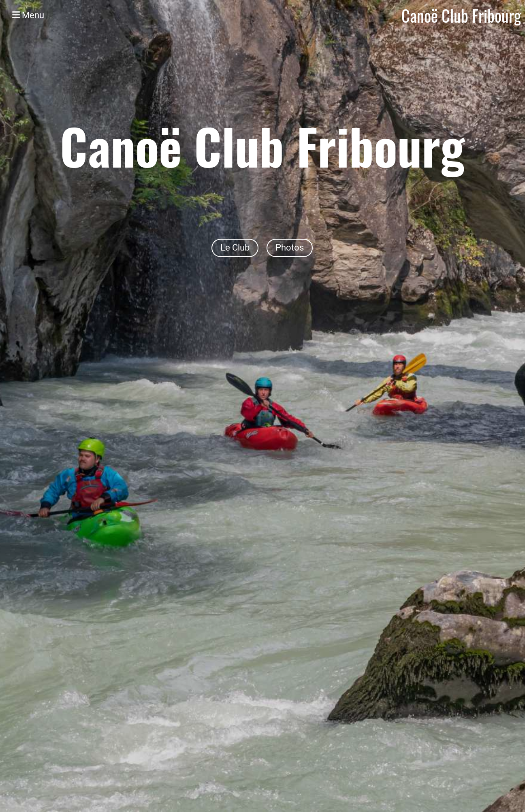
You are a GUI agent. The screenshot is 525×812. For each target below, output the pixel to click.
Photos (290, 248)
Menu (28, 15)
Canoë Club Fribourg (461, 15)
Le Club (235, 248)
